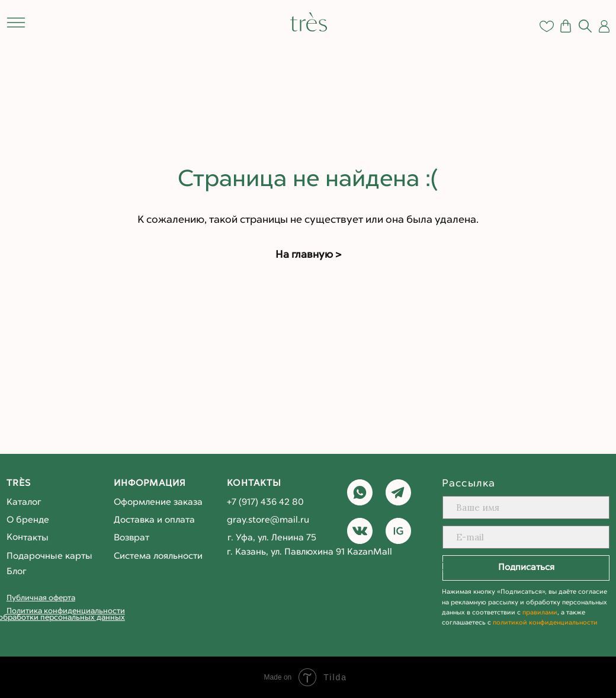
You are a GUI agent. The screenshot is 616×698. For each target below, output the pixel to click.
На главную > (308, 255)
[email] (526, 537)
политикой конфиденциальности (545, 623)
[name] (526, 508)
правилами (540, 613)
